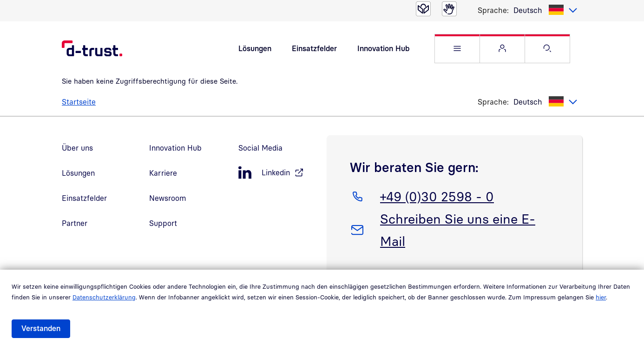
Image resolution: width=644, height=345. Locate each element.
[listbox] (545, 10)
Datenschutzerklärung (104, 297)
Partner (75, 223)
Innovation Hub (383, 48)
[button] (457, 49)
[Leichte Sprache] (423, 9)
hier (601, 297)
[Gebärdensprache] (449, 9)
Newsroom (168, 198)
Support (163, 223)
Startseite (79, 102)
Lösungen (255, 48)
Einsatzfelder (314, 48)
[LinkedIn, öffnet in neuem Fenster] (278, 173)
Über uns (77, 148)
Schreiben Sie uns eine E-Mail (457, 228)
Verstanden (41, 328)
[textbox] (545, 10)
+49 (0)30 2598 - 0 (437, 195)
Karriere (163, 173)
